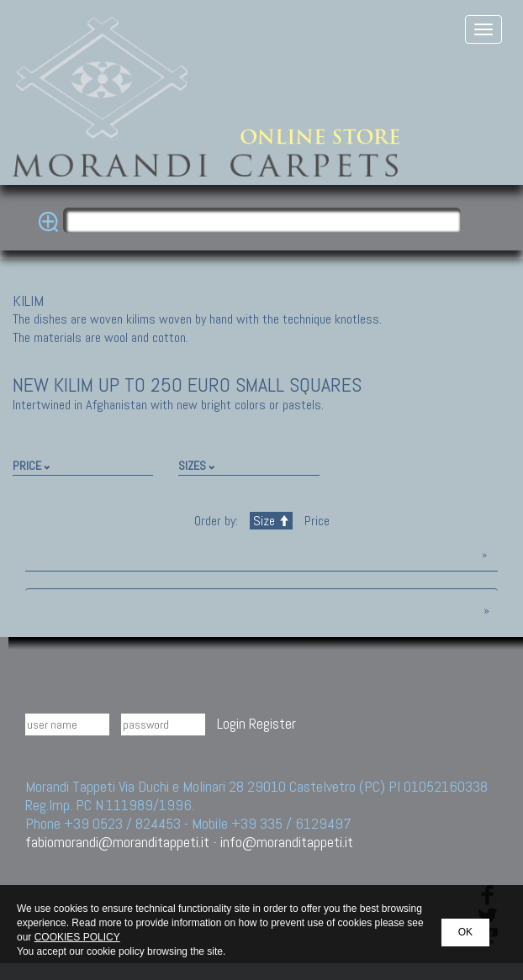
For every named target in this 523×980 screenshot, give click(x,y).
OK (465, 932)
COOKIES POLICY (77, 937)
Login (231, 723)
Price (315, 521)
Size (271, 521)
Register (272, 723)
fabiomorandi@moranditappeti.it (117, 842)
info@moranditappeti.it (287, 842)
